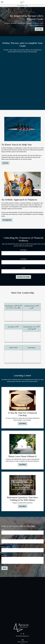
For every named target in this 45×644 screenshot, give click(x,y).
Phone (3, 547)
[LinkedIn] (24, 634)
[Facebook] (21, 634)
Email (23, 268)
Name (3, 529)
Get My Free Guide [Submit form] (23, 277)
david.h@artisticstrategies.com (22, 636)
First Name (23, 250)
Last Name (23, 259)
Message (4, 556)
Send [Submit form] (5, 568)
